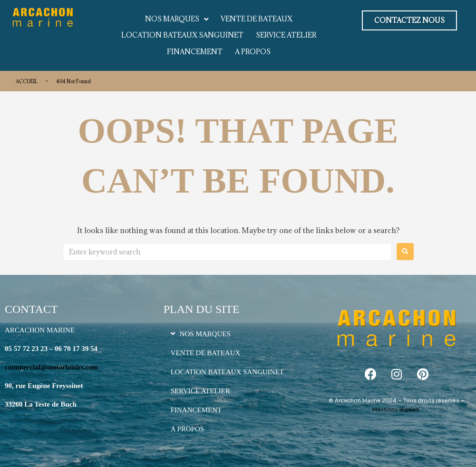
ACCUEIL (27, 81)
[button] (409, 20)
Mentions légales (396, 409)
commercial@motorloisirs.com (52, 367)
